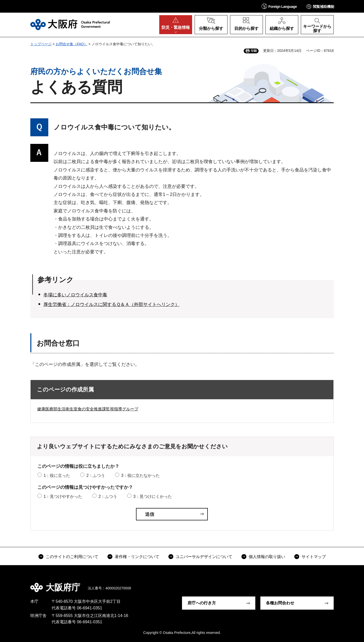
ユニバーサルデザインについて (204, 557)
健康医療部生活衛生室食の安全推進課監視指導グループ (88, 409)
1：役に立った (57, 475)
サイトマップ (314, 557)
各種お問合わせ (280, 603)
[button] (279, 6)
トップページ (41, 44)
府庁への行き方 (202, 603)
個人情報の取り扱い (267, 557)
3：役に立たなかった (140, 475)
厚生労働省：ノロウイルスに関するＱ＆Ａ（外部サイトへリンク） (111, 304)
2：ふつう (96, 475)
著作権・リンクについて (137, 557)
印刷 (254, 51)
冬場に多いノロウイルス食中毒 (75, 295)
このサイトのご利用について (72, 557)
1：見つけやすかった (63, 496)
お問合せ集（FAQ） (72, 44)
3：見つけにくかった (153, 496)
